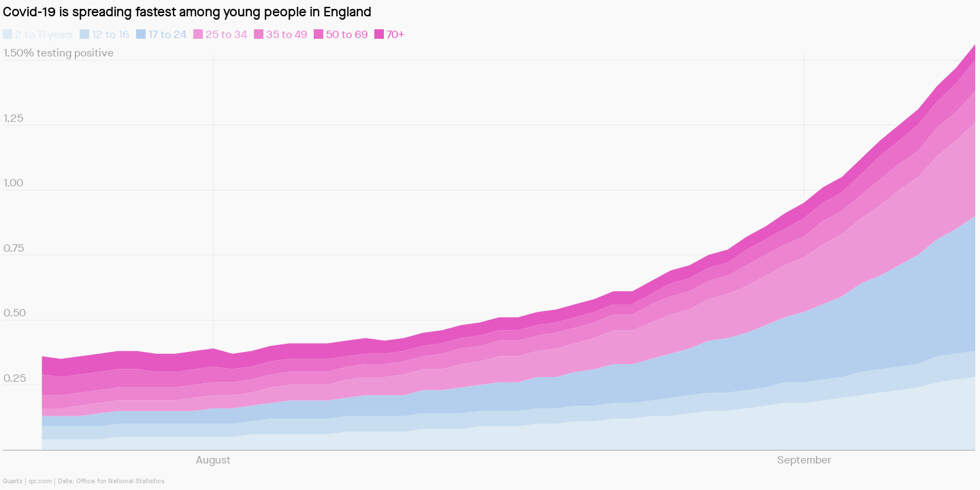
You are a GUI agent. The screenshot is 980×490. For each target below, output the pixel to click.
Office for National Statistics (120, 481)
